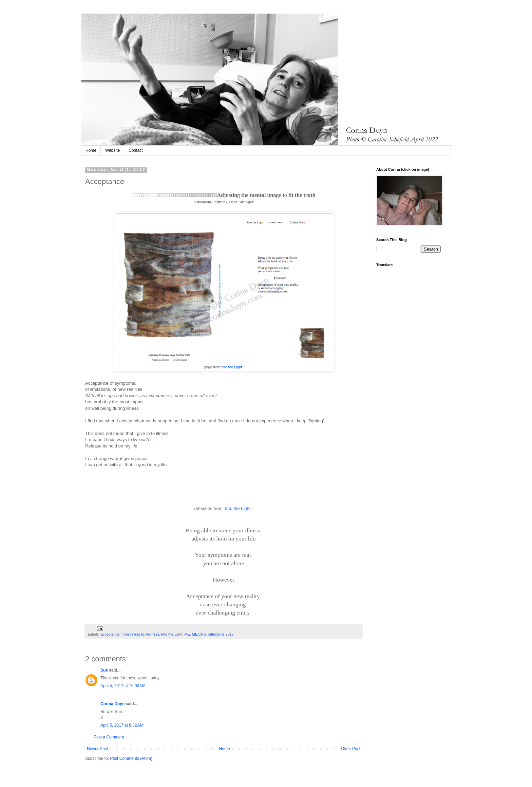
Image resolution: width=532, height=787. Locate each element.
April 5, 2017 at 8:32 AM (122, 725)
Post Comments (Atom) (131, 758)
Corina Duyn (112, 704)
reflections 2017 (221, 634)
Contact (136, 150)
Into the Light (231, 367)
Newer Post (97, 749)
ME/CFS (199, 634)
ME (187, 634)
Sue (104, 670)
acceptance (110, 634)
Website (112, 150)
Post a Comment (109, 737)
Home (91, 150)
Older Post (351, 749)
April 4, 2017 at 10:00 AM (123, 686)
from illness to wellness (140, 634)
